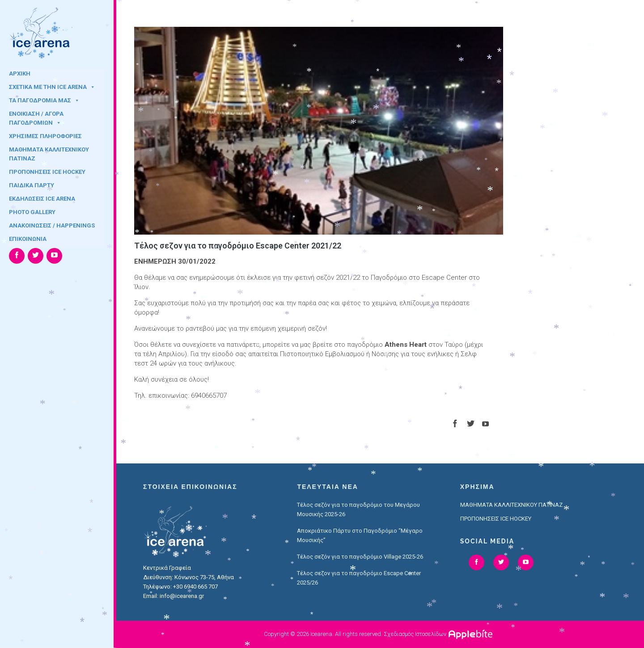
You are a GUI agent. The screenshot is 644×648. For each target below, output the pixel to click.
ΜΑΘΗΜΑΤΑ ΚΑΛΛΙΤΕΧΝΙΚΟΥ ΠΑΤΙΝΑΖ (49, 152)
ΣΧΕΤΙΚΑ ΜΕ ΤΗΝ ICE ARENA (52, 87)
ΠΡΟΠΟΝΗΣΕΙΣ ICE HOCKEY (47, 172)
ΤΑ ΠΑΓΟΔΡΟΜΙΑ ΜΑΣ (44, 100)
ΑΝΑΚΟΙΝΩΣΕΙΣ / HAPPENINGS (52, 225)
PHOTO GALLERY (32, 212)
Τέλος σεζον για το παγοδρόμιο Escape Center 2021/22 (238, 246)
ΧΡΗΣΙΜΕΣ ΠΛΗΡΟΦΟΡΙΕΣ (45, 136)
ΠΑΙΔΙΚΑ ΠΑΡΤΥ (32, 185)
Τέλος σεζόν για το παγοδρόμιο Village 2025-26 (360, 557)
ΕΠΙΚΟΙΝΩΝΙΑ (28, 239)
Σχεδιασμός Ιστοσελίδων (415, 634)
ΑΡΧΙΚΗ (20, 74)
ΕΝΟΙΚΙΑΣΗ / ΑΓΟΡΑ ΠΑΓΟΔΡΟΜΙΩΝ (36, 117)
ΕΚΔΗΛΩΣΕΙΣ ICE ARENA (42, 199)
